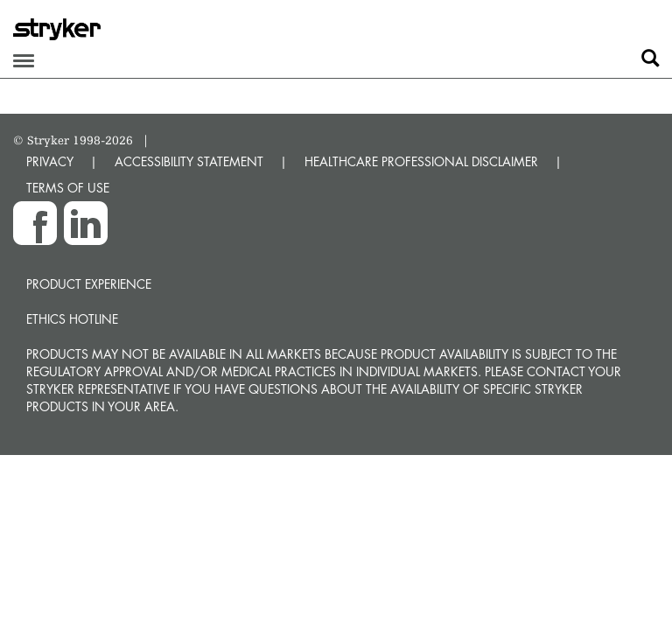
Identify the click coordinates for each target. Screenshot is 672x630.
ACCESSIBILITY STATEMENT (189, 161)
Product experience (89, 284)
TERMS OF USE (68, 188)
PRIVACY (50, 161)
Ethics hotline (72, 319)
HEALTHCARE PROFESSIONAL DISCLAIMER (421, 161)
